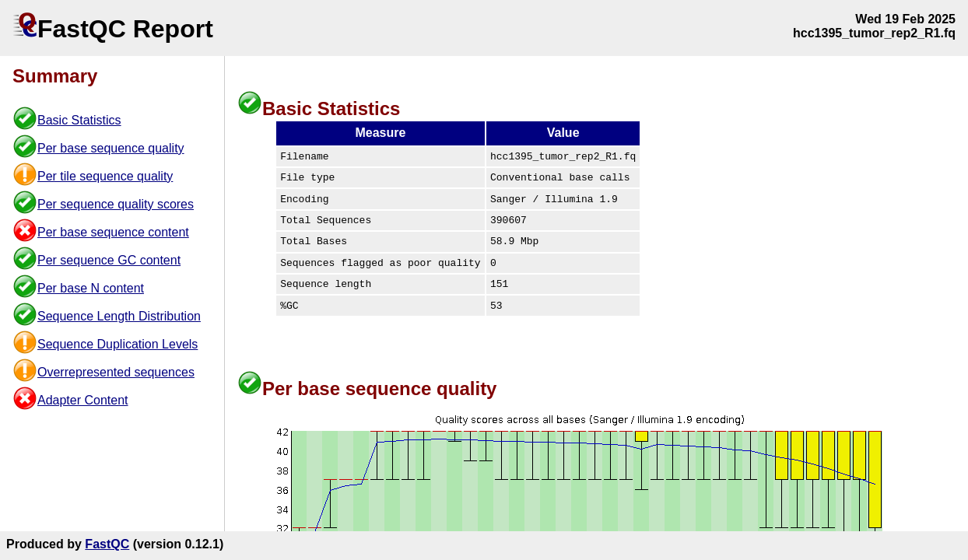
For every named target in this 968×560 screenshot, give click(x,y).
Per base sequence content (113, 232)
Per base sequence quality (111, 148)
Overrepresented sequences (116, 372)
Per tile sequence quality (105, 176)
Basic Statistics (79, 120)
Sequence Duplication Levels (117, 344)
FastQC (107, 544)
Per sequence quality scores (116, 204)
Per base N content (91, 288)
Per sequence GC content (109, 260)
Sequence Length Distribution (119, 316)
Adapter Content (83, 400)
